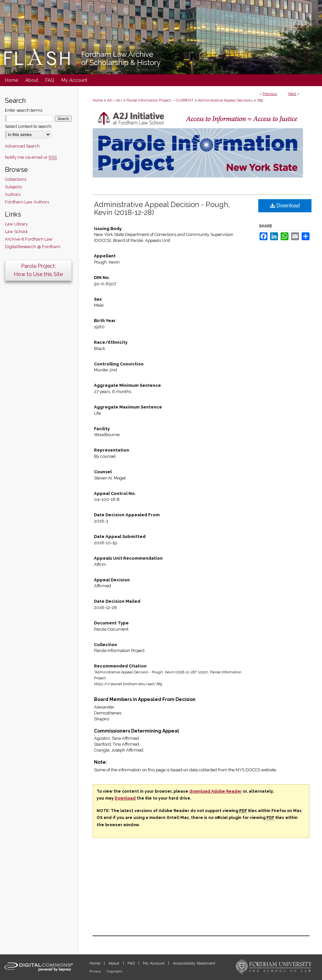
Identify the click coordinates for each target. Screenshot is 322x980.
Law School (16, 232)
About (114, 963)
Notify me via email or (31, 157)
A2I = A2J (115, 100)
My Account (154, 963)
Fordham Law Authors (27, 202)
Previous (270, 94)
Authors (13, 194)
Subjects (13, 187)
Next (292, 94)
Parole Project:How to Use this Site (38, 270)
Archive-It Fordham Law (29, 239)
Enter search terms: (24, 110)
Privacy (95, 971)
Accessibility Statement (194, 963)
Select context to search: (29, 126)
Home (98, 100)
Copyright (115, 971)
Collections (16, 179)
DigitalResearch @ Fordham (33, 247)
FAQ (132, 963)
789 (260, 100)
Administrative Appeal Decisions (225, 100)
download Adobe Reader (216, 791)
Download (285, 206)
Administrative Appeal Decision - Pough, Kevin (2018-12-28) (162, 208)
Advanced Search (22, 146)
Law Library (16, 224)
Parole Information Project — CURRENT (160, 100)
